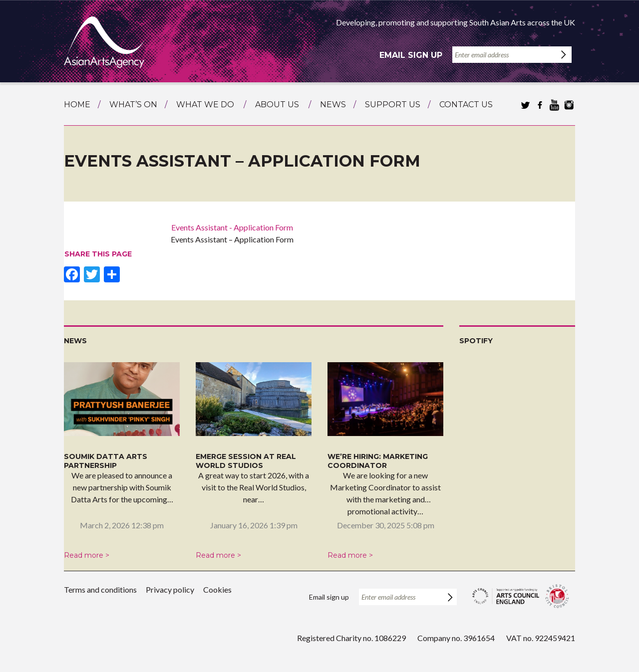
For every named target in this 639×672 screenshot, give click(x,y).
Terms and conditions (100, 589)
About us (277, 105)
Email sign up (411, 55)
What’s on (133, 105)
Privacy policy (170, 589)
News (333, 105)
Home (77, 105)
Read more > (87, 555)
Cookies (217, 589)
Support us (393, 105)
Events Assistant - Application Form (232, 227)
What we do (205, 105)
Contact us (466, 105)
